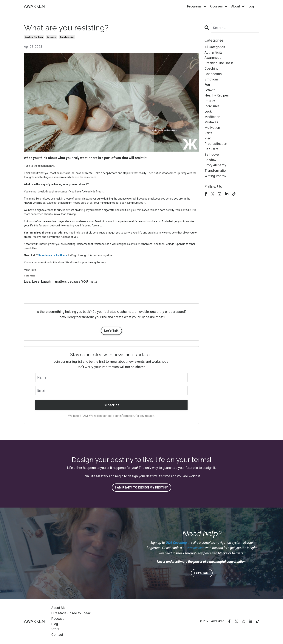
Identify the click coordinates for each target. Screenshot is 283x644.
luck (208, 111)
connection (213, 74)
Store (55, 629)
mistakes (211, 122)
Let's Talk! (202, 573)
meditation (212, 117)
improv (210, 101)
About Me (58, 608)
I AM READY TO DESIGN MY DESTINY (141, 487)
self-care (212, 149)
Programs (197, 6)
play (208, 138)
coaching (51, 37)
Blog (55, 624)
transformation (67, 37)
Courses (219, 6)
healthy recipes (217, 95)
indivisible (212, 106)
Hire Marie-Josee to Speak (71, 613)
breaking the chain (34, 37)
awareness (213, 58)
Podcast (58, 619)
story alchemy (215, 165)
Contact (57, 635)
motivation (212, 128)
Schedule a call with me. (53, 255)
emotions (212, 79)
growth (210, 90)
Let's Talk (111, 331)
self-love (212, 154)
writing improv (215, 176)
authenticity (214, 52)
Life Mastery (99, 476)
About (238, 6)
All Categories (215, 47)
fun (207, 84)
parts (208, 133)
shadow (211, 160)
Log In (253, 6)
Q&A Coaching (176, 543)
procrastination (216, 144)
